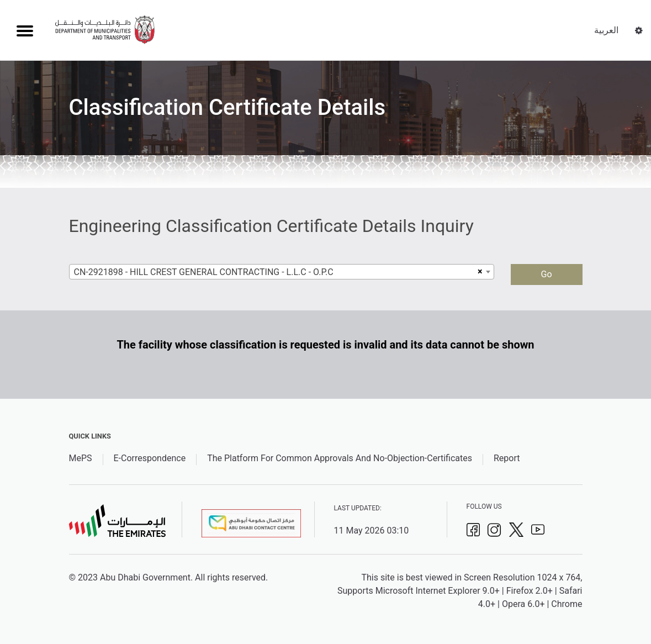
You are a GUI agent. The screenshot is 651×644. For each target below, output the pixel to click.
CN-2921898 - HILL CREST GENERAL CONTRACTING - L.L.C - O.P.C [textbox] (204, 272)
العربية (606, 30)
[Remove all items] (478, 272)
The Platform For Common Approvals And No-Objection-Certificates (340, 458)
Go (546, 274)
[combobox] (282, 272)
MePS (81, 458)
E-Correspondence (150, 458)
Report (507, 458)
